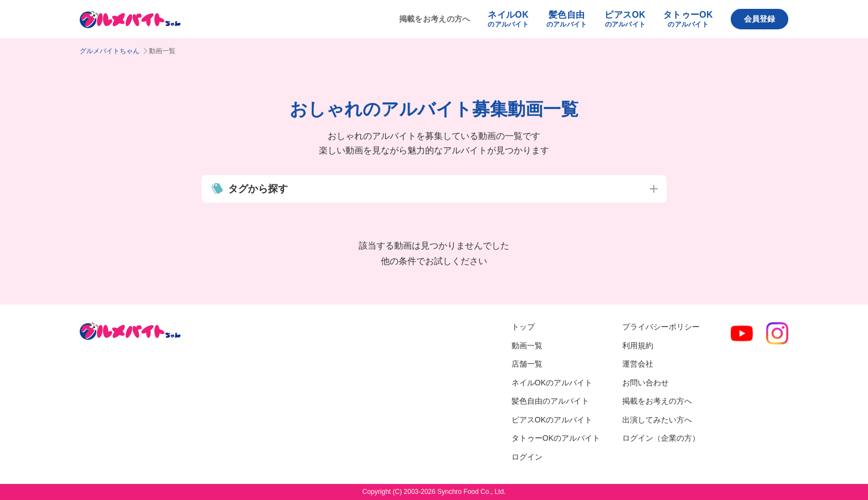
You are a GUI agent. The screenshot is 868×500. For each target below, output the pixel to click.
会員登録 (759, 19)
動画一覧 (527, 346)
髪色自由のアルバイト (550, 401)
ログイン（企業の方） (661, 438)
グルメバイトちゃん (110, 51)
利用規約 (638, 346)
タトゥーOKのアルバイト (556, 438)
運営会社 (638, 364)
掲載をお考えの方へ (435, 19)
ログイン (527, 457)
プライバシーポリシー (661, 327)
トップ (523, 327)
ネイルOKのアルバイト (552, 383)
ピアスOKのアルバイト (552, 420)
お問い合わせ (645, 383)
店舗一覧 (527, 364)
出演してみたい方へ (657, 420)
